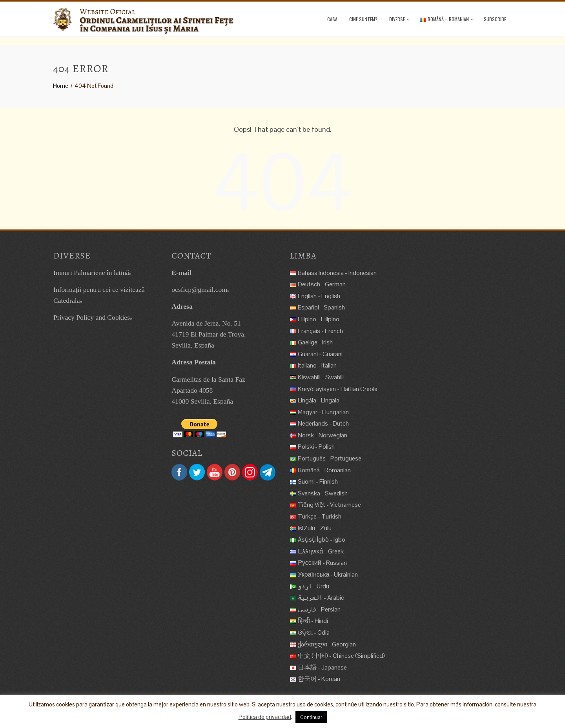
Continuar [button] (311, 717)
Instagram (250, 472)
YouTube (215, 472)
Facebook (179, 472)
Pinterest (232, 472)
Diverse (400, 19)
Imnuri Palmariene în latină (91, 273)
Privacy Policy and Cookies (92, 317)
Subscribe (495, 19)
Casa (332, 19)
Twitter (197, 472)
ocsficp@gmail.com (199, 289)
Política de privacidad (265, 717)
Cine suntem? (363, 19)
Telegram (268, 472)
